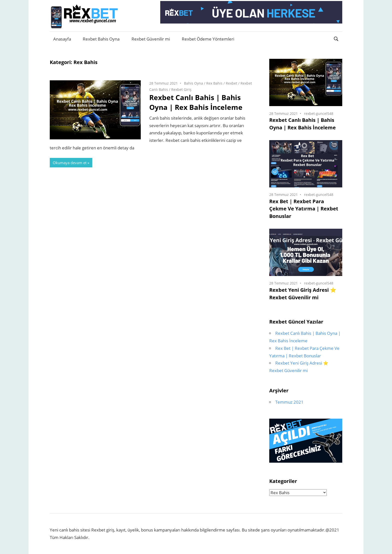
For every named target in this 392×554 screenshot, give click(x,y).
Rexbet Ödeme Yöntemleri (208, 39)
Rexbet (231, 83)
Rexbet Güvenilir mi (151, 39)
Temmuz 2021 (289, 402)
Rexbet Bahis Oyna (101, 39)
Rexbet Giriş (181, 89)
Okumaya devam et (70, 163)
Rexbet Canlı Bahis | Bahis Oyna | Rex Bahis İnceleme (196, 102)
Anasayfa (62, 39)
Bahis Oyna (193, 83)
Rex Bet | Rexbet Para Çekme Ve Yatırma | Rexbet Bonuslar (304, 209)
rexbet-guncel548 (319, 113)
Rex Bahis (214, 83)
